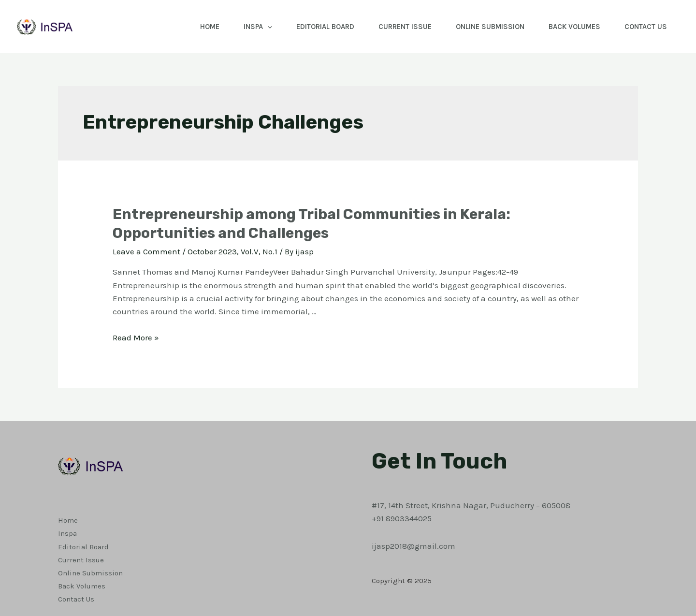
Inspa (258, 27)
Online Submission (490, 27)
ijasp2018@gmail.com (413, 546)
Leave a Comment (146, 251)
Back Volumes (574, 27)
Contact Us (646, 27)
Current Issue (405, 27)
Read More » (136, 337)
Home (210, 27)
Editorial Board (325, 27)
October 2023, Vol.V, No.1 (232, 251)
